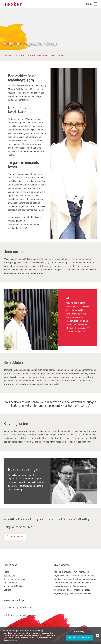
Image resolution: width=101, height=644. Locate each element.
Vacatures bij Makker (13, 586)
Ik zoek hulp (9, 575)
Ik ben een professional (14, 579)
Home (6, 572)
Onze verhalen (21, 55)
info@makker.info (28, 615)
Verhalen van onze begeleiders (43, 55)
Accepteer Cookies (79, 638)
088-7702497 (26, 607)
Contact (7, 590)
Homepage (7, 55)
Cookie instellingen (79, 632)
